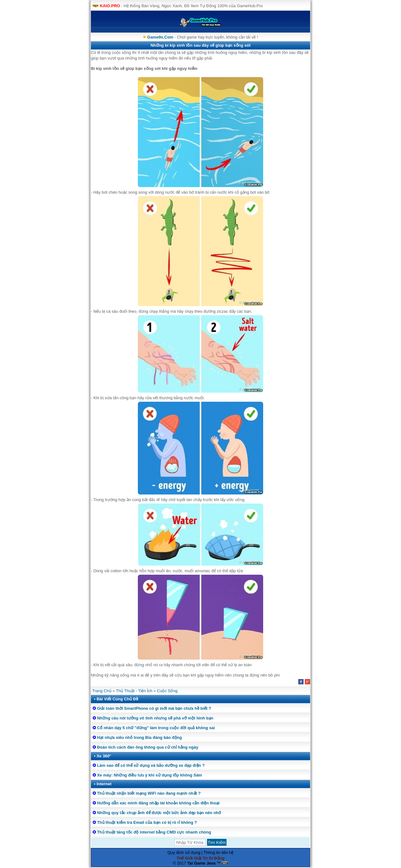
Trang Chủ (102, 691)
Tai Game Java (201, 863)
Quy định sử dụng (184, 852)
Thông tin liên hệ (219, 852)
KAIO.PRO (110, 6)
